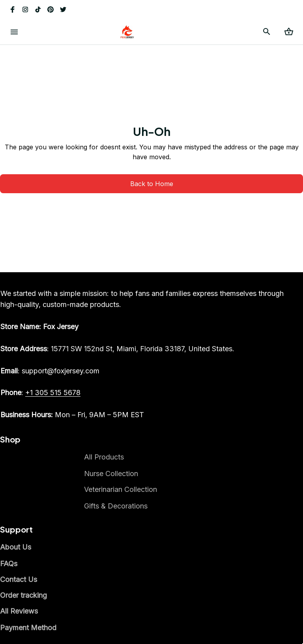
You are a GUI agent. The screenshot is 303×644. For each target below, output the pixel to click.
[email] (50, 371)
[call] (53, 393)
